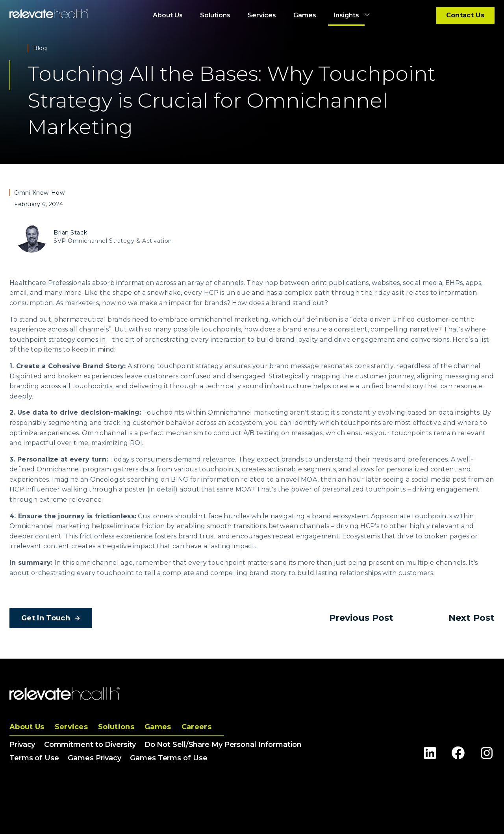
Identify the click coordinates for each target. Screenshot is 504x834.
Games (158, 727)
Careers (196, 727)
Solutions (116, 727)
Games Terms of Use (169, 758)
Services (71, 727)
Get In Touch (51, 618)
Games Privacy (94, 758)
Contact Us (465, 15)
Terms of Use (34, 758)
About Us (27, 727)
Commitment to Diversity (90, 745)
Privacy (22, 745)
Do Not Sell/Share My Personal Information (223, 745)
